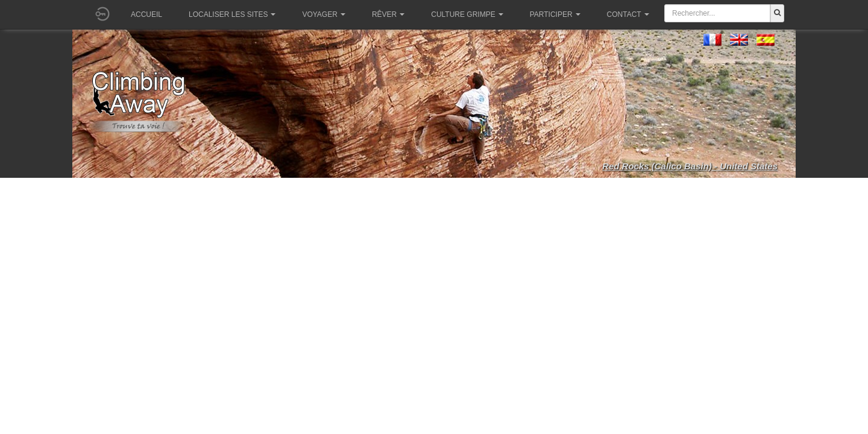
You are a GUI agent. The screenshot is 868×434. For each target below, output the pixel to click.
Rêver (388, 14)
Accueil (146, 14)
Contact (628, 14)
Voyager (323, 14)
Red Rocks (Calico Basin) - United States (690, 166)
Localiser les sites (232, 14)
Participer (555, 14)
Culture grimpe (467, 14)
